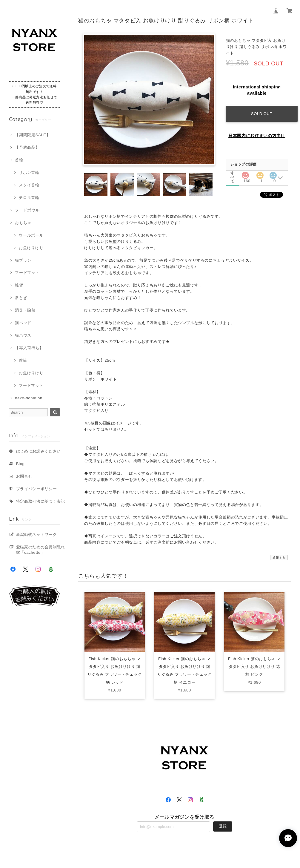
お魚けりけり (31, 248)
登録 (223, 826)
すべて (233, 173)
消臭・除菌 (25, 310)
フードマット (27, 273)
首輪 (19, 160)
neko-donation (29, 398)
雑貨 (19, 285)
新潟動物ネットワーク (37, 535)
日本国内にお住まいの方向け (257, 136)
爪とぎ (21, 298)
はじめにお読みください (39, 451)
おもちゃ (23, 223)
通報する (279, 558)
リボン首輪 (29, 172)
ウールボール (31, 235)
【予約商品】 (27, 147)
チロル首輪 (29, 198)
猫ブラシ (23, 260)
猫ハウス (23, 335)
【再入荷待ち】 (29, 348)
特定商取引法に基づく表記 (41, 501)
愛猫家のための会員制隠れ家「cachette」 (41, 550)
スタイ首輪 (29, 185)
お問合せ (24, 476)
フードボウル (27, 210)
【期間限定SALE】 (33, 135)
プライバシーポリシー (37, 489)
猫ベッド (23, 323)
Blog (20, 464)
